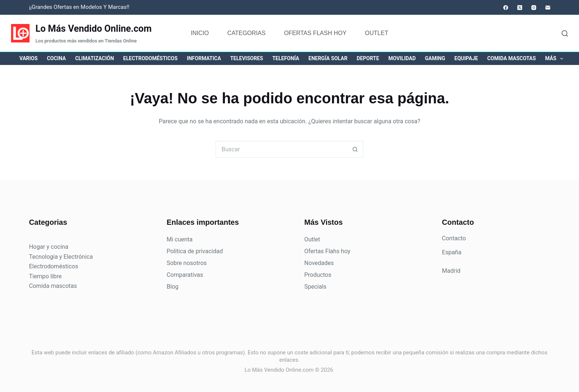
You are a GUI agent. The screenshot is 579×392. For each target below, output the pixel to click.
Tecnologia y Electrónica (61, 257)
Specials (315, 287)
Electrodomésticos (150, 58)
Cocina (56, 58)
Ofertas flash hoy (315, 33)
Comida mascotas (511, 58)
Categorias (246, 33)
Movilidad (402, 58)
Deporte (368, 58)
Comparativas (185, 275)
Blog (172, 287)
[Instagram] (534, 8)
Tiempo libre (45, 276)
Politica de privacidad (195, 251)
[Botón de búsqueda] (355, 149)
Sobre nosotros (187, 263)
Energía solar (328, 58)
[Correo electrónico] (548, 8)
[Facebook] (506, 8)
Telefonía (286, 58)
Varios (29, 58)
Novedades (319, 263)
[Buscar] (565, 33)
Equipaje (466, 58)
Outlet (376, 33)
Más (556, 59)
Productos (318, 275)
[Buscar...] (281, 149)
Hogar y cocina (48, 247)
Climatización (94, 58)
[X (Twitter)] (520, 8)
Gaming (435, 58)
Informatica (204, 58)
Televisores (246, 58)
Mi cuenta (179, 239)
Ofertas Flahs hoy (327, 251)
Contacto (454, 238)
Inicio (200, 33)
